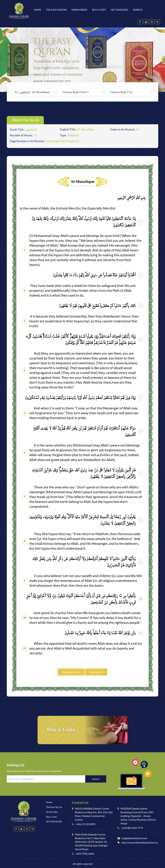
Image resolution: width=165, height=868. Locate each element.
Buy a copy (99, 10)
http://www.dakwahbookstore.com (141, 842)
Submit (96, 779)
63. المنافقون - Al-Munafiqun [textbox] (32, 92)
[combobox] (35, 92)
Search (138, 10)
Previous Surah (71, 672)
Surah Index (79, 10)
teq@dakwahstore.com (134, 838)
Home (38, 10)
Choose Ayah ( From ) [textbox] (75, 92)
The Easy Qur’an (56, 10)
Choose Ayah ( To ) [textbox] (121, 92)
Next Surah (96, 672)
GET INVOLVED (119, 10)
